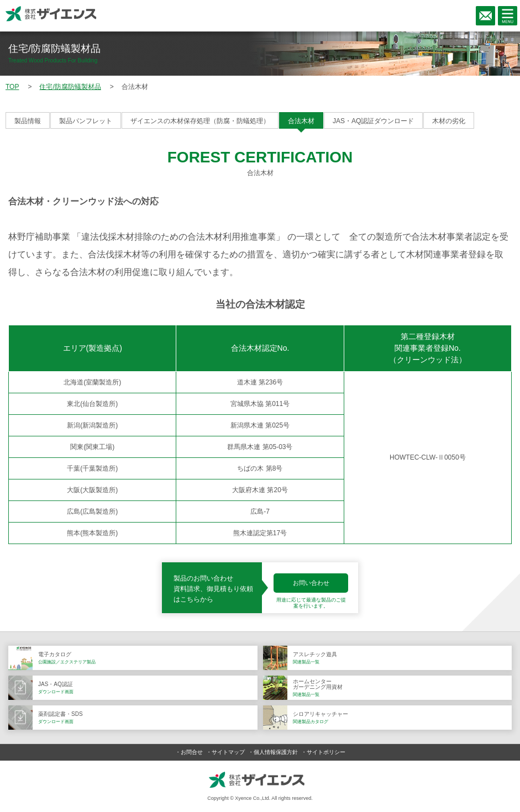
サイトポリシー (326, 752)
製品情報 (28, 121)
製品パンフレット (86, 121)
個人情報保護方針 (276, 752)
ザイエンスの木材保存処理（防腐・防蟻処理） (200, 121)
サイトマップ (228, 752)
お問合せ (192, 752)
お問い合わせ (311, 583)
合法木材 (301, 121)
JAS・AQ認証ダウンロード (373, 121)
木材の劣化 (449, 121)
